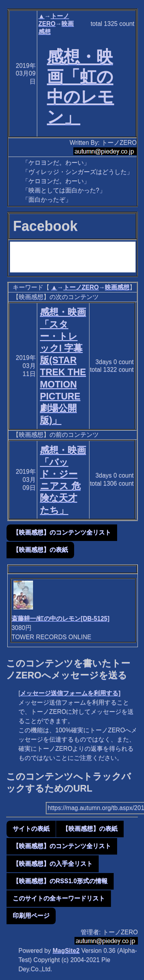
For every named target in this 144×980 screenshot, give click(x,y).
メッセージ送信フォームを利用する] (70, 693)
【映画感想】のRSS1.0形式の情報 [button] (60, 881)
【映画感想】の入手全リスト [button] (53, 864)
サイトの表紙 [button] (31, 829)
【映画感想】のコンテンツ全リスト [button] (62, 532)
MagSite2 (66, 951)
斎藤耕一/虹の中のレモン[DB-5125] (60, 619)
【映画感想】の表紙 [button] (40, 550)
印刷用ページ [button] (31, 916)
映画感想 (117, 287)
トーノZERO (81, 287)
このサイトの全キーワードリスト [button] (59, 898)
